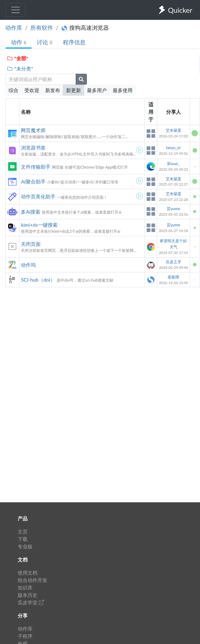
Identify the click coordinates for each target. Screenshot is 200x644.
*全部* (17, 58)
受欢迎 (32, 90)
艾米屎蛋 (173, 130)
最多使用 (123, 90)
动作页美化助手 (38, 196)
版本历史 (28, 595)
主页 (23, 532)
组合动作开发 (33, 580)
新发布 (53, 90)
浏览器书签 (33, 148)
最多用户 (97, 90)
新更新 (73, 90)
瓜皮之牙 (173, 262)
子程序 (25, 636)
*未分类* (20, 69)
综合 (13, 90)
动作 (19, 42)
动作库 (14, 27)
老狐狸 (173, 277)
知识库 (25, 587)
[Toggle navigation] (16, 10)
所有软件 (42, 27)
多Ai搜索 (31, 212)
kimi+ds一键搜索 (39, 225)
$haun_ (173, 163)
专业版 (25, 546)
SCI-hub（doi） (38, 280)
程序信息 (74, 42)
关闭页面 (31, 244)
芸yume (173, 208)
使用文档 (28, 573)
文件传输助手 (36, 167)
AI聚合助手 (33, 182)
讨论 (44, 42)
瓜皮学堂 (31, 602)
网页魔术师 (33, 130)
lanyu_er (173, 148)
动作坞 (28, 265)
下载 (23, 539)
